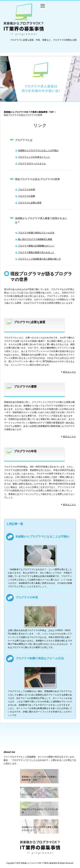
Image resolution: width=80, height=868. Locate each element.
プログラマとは (24, 140)
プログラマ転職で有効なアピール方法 (36, 233)
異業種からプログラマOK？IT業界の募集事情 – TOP (39, 778)
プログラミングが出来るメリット (34, 157)
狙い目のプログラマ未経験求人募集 (35, 239)
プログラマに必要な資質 (30, 203)
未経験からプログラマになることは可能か (38, 150)
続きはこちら (69, 372)
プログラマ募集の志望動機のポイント (36, 246)
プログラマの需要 (27, 196)
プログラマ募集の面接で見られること (36, 252)
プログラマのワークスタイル (32, 164)
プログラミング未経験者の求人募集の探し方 (39, 259)
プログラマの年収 (27, 190)
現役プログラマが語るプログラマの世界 (37, 179)
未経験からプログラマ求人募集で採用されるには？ (41, 220)
